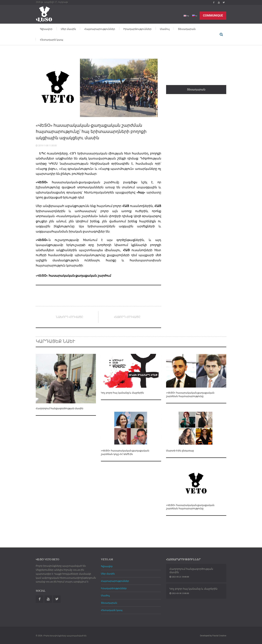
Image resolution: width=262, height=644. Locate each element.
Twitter (224, 3)
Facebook (214, 3)
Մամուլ (165, 29)
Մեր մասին (68, 29)
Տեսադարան (187, 29)
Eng (184, 15)
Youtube (219, 3)
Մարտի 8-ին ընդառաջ (182, 450)
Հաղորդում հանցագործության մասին (63, 408)
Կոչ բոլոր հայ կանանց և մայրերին (125, 393)
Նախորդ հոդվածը (70, 317)
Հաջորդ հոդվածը (127, 317)
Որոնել (221, 34)
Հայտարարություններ (100, 29)
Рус (194, 15)
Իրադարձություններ (138, 29)
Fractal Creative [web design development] (219, 636)
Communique (213, 15)
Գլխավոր (46, 29)
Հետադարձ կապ (52, 40)
